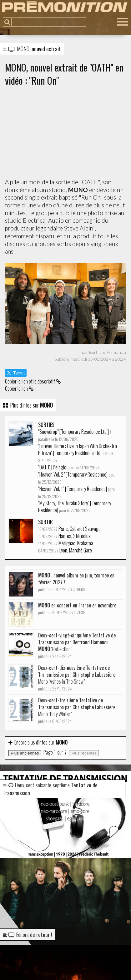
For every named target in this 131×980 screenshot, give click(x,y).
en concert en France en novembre (77, 609)
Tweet (16, 373)
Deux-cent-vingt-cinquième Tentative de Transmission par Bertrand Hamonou (77, 645)
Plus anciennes (25, 753)
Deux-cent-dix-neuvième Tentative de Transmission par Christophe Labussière (77, 678)
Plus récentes (84, 753)
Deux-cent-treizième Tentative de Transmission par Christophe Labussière (77, 710)
